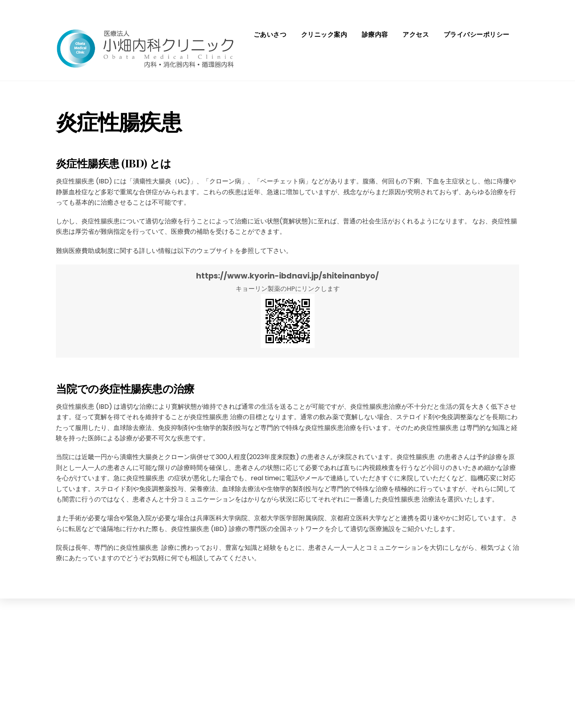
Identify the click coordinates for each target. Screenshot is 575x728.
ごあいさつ (270, 35)
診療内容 (375, 35)
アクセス (416, 35)
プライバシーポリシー (477, 35)
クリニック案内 (324, 35)
